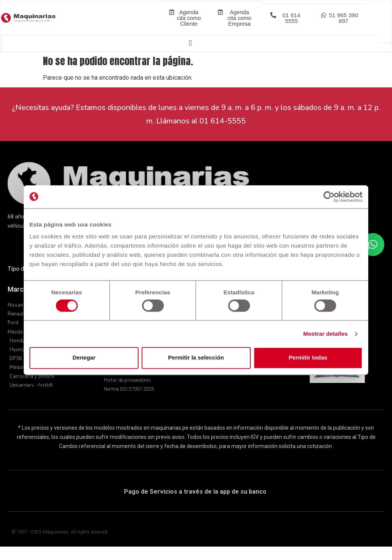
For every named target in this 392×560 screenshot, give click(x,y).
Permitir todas (308, 358)
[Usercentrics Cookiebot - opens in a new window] (329, 197)
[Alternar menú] (190, 56)
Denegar (84, 358)
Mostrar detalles (326, 334)
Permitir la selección (196, 358)
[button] (287, 25)
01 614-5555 (223, 134)
